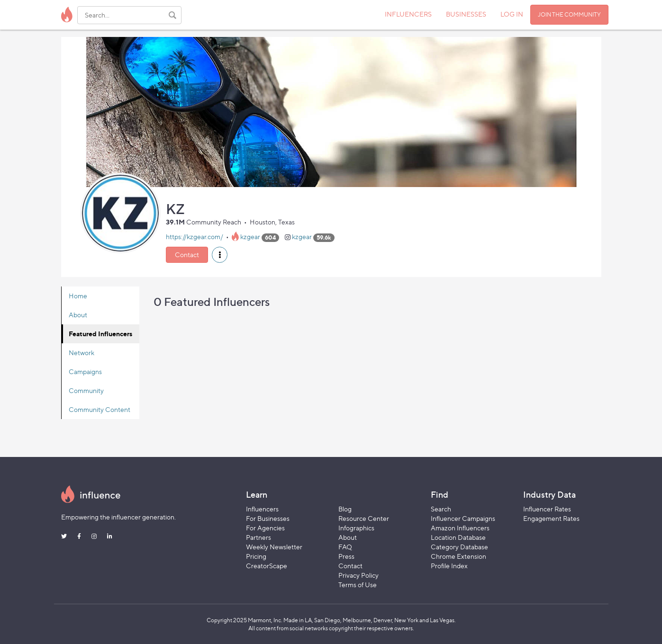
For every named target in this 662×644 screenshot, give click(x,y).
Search (441, 509)
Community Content (100, 409)
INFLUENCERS (408, 14)
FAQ (345, 547)
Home (78, 296)
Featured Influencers (100, 334)
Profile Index (449, 566)
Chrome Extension (458, 556)
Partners (258, 537)
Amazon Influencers (460, 528)
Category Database (459, 547)
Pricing (256, 556)
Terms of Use (358, 585)
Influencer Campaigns (463, 518)
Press (346, 556)
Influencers (262, 509)
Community (86, 390)
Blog (345, 509)
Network (82, 353)
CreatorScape (267, 566)
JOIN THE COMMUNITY (569, 14)
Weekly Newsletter (274, 547)
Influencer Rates (547, 509)
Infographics (356, 528)
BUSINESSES (466, 14)
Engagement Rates (551, 518)
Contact (187, 255)
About (78, 315)
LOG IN (512, 14)
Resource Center (364, 518)
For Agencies (265, 528)
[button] (220, 255)
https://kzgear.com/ (195, 237)
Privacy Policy (358, 575)
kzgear (250, 237)
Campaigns (85, 371)
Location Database (458, 537)
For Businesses (268, 518)
